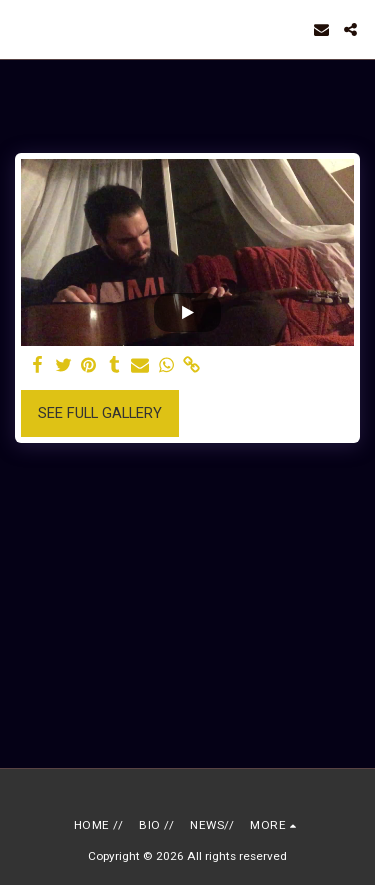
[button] (22, 29)
